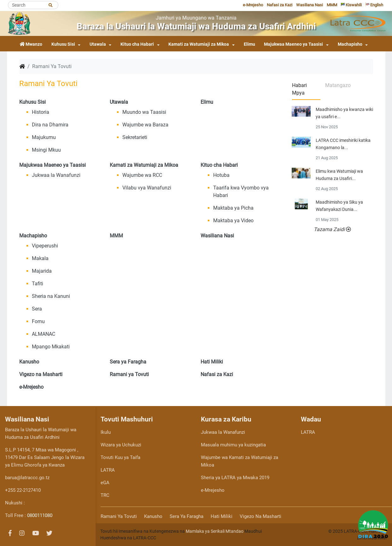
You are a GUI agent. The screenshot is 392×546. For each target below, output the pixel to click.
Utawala (98, 44)
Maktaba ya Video (233, 221)
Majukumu (44, 137)
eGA (105, 483)
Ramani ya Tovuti (119, 516)
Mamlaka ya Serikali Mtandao (215, 531)
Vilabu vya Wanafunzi (147, 188)
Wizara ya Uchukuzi (121, 445)
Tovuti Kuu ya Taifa (120, 457)
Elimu (249, 44)
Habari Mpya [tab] (299, 89)
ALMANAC (44, 334)
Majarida (42, 271)
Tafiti (38, 284)
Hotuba (221, 175)
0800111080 (40, 515)
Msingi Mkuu (46, 150)
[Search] (33, 5)
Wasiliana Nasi (310, 5)
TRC (105, 495)
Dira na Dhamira (50, 125)
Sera (37, 309)
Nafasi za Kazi (280, 5)
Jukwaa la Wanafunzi (56, 175)
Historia (41, 112)
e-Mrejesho (253, 5)
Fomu (38, 321)
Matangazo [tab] (338, 85)
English (374, 5)
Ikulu (106, 432)
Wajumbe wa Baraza (145, 125)
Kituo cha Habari (137, 44)
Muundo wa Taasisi (144, 112)
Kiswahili (351, 5)
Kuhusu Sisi (63, 44)
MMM (332, 5)
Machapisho (350, 44)
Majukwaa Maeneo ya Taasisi (293, 44)
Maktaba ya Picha (233, 208)
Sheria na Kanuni (51, 296)
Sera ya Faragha (187, 516)
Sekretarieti (135, 137)
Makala (40, 258)
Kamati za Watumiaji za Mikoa (199, 44)
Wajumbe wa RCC (142, 175)
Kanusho (153, 516)
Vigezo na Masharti (260, 516)
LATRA (108, 470)
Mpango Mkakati (51, 347)
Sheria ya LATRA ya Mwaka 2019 (235, 478)
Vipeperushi (45, 246)
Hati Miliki (222, 516)
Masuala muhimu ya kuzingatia (233, 445)
